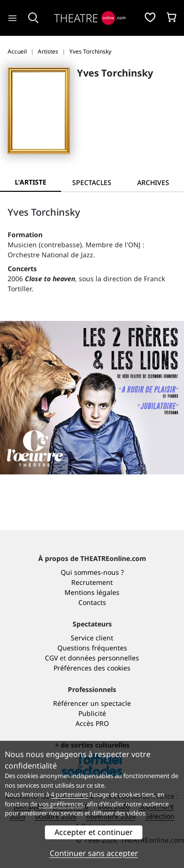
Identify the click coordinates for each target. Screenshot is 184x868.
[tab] (92, 182)
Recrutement (92, 582)
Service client (92, 638)
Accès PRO (92, 723)
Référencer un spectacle (92, 703)
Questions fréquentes (92, 648)
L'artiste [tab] (31, 182)
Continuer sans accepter (94, 853)
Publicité (92, 713)
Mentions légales (92, 592)
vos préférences (61, 804)
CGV (51, 658)
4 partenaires (69, 794)
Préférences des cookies (92, 668)
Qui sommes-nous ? (92, 572)
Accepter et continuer (94, 832)
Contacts (92, 602)
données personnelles (103, 658)
